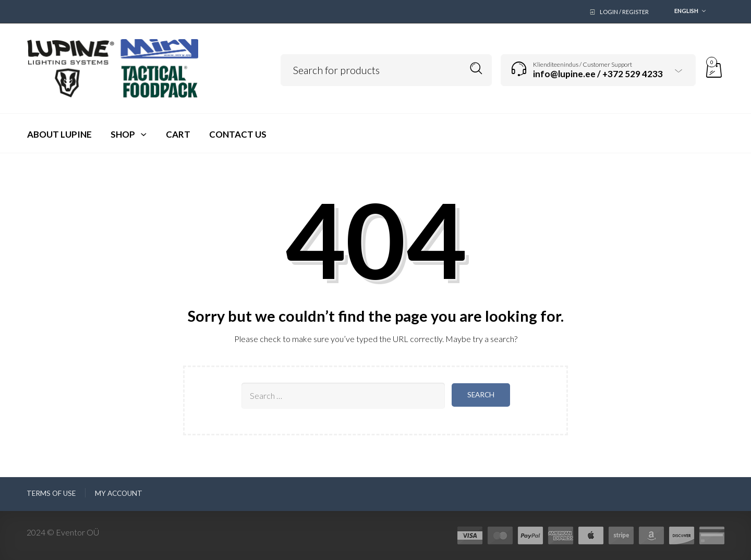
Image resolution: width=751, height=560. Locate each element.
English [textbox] (686, 11)
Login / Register (624, 12)
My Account (119, 493)
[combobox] (688, 12)
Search (476, 69)
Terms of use (51, 493)
